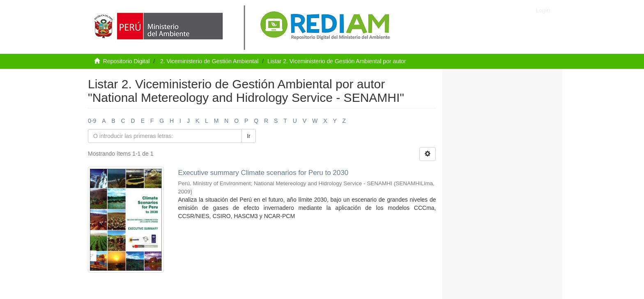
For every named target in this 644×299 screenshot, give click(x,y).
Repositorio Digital (126, 61)
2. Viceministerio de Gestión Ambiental (209, 61)
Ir (249, 136)
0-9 (92, 121)
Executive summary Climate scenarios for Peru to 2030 (263, 173)
